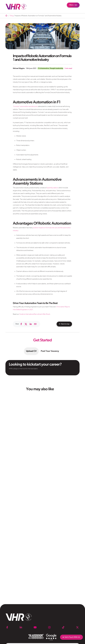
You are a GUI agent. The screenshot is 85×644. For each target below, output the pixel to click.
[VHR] (16, 7)
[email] (35, 324)
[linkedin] (31, 324)
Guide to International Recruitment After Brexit (35, 314)
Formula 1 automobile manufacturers (25, 106)
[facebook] (21, 324)
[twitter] (26, 324)
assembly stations (53, 188)
